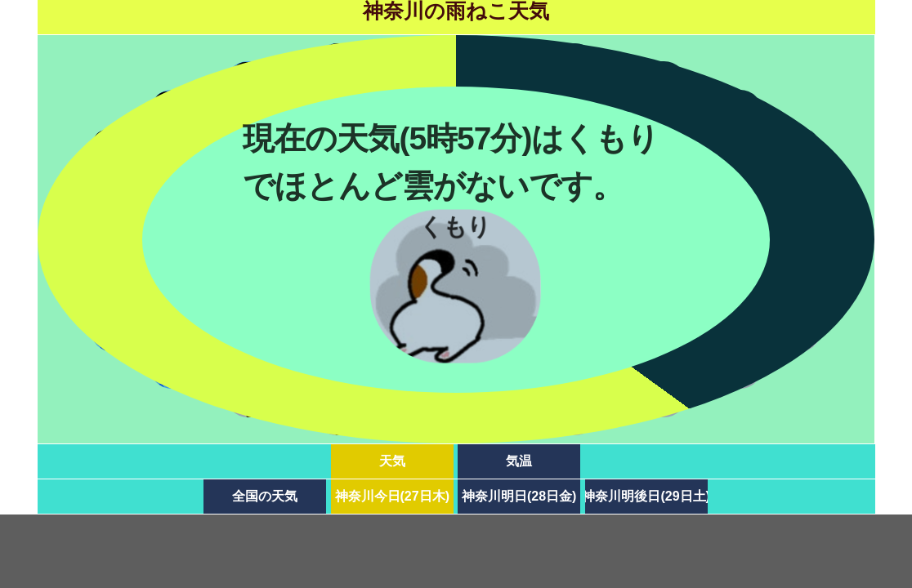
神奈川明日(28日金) (519, 496)
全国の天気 (265, 496)
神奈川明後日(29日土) (646, 496)
